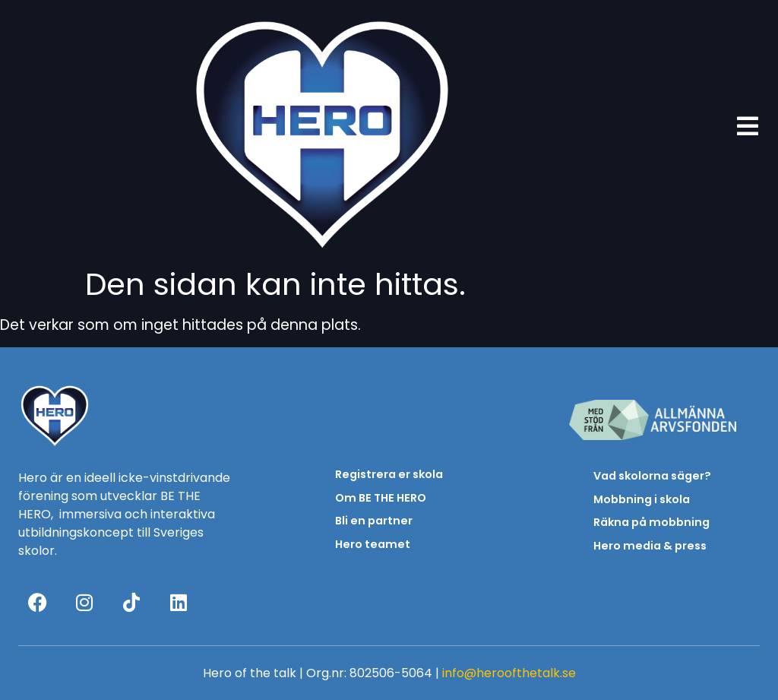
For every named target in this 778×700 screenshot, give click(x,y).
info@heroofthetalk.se (509, 673)
